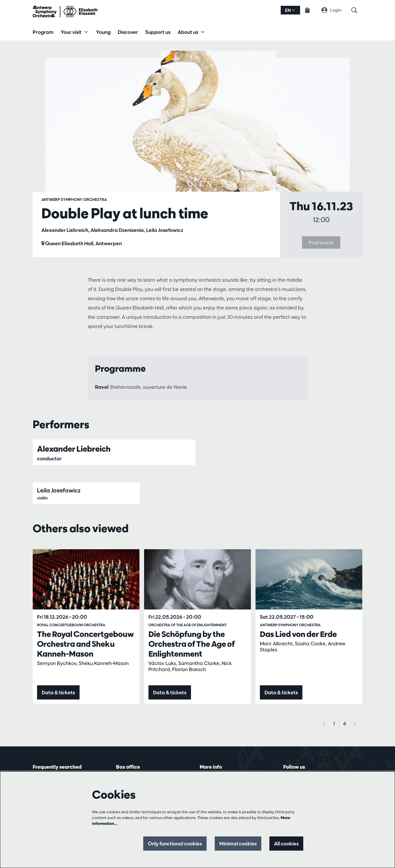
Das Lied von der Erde (298, 634)
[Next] (355, 724)
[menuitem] (43, 32)
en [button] (290, 10)
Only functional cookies (175, 844)
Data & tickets (58, 692)
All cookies (286, 844)
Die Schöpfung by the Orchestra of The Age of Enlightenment (192, 644)
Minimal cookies (238, 844)
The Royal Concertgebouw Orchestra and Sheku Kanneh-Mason (86, 644)
